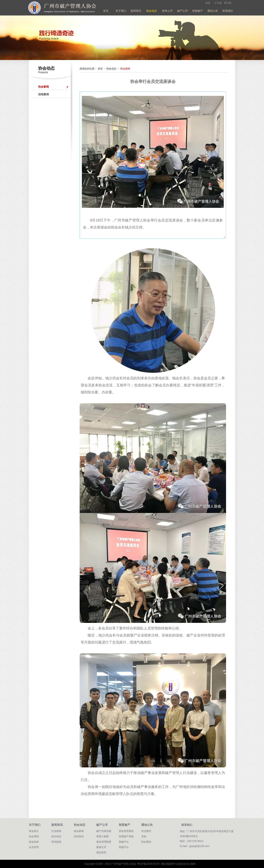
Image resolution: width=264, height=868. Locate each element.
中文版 (218, 3)
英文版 (228, 3)
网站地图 (165, 864)
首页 (106, 11)
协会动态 (111, 69)
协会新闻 (125, 69)
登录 (208, 3)
